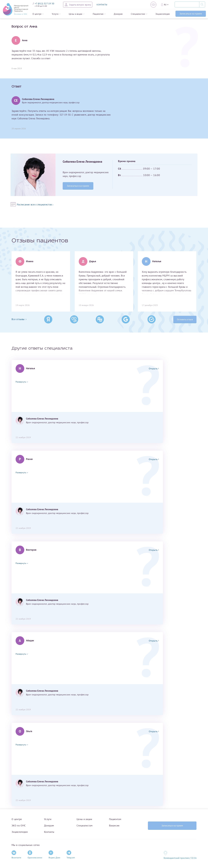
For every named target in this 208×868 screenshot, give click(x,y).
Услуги (56, 14)
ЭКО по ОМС (19, 826)
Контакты (49, 832)
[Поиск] (187, 4)
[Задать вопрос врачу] (78, 5)
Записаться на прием (191, 14)
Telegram (71, 855)
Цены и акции (77, 14)
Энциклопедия (163, 14)
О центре (38, 14)
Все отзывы (19, 319)
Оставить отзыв (185, 319)
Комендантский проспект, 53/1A (180, 858)
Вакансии (114, 826)
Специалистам (139, 14)
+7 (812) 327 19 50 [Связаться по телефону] (43, 3)
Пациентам (99, 14)
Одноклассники (35, 855)
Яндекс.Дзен (54, 855)
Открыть (154, 368)
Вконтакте (16, 855)
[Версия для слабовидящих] (153, 5)
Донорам (118, 14)
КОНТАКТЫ (102, 5)
